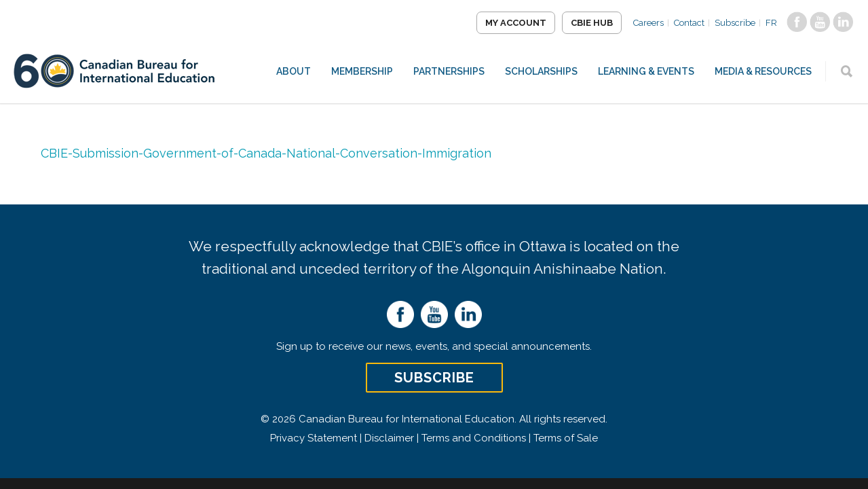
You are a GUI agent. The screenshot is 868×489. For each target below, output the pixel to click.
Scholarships (541, 71)
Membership (362, 71)
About (294, 71)
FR (771, 23)
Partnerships (449, 71)
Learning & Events (646, 71)
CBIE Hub (592, 23)
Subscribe (735, 23)
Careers (648, 23)
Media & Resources (763, 71)
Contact (689, 23)
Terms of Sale (566, 438)
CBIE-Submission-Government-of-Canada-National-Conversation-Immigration (266, 153)
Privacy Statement (314, 438)
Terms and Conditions (474, 438)
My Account (516, 23)
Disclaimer (389, 438)
